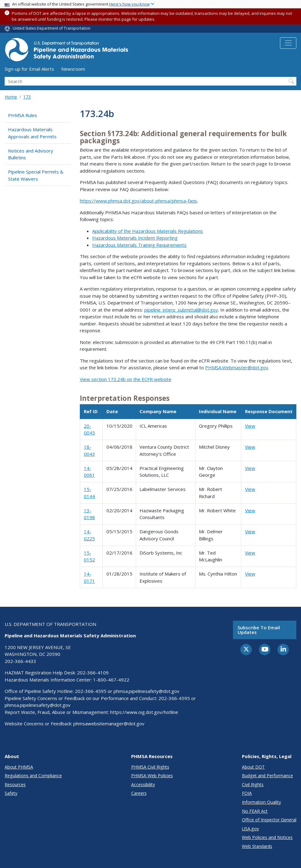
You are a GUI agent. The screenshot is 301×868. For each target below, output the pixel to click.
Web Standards (257, 846)
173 (27, 97)
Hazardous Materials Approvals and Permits (32, 133)
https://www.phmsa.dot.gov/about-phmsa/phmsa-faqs (138, 201)
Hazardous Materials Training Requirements (139, 245)
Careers (139, 793)
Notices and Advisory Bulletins (31, 154)
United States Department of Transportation (52, 28)
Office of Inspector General (269, 820)
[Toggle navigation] (288, 43)
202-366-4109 (93, 673)
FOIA (247, 793)
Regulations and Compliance (33, 776)
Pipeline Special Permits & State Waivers (36, 175)
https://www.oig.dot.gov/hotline (144, 712)
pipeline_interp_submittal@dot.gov (181, 310)
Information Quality (261, 802)
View (250, 426)
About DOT (253, 767)
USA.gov (250, 829)
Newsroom (73, 69)
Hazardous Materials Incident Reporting (135, 238)
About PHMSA (19, 767)
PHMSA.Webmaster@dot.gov (237, 367)
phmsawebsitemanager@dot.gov (109, 723)
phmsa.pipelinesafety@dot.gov (146, 691)
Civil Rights (253, 784)
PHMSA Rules (23, 115)
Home (11, 97)
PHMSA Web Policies (152, 776)
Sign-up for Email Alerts (29, 69)
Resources (15, 784)
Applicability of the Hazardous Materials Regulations (148, 231)
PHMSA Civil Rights (150, 767)
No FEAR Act (255, 811)
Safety (11, 793)
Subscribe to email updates (259, 630)
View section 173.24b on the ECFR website (126, 379)
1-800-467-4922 (111, 680)
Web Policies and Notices (267, 837)
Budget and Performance (267, 776)
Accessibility (143, 784)
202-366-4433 (20, 661)
